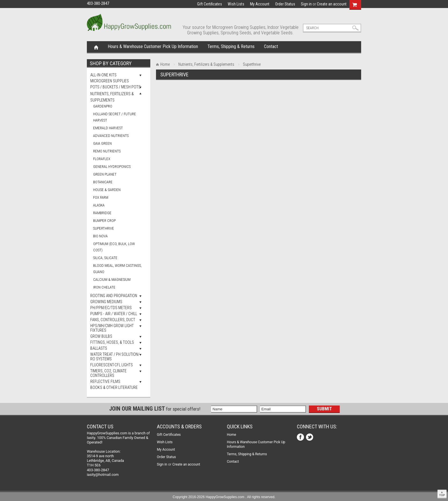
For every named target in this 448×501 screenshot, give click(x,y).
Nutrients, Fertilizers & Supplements (206, 64)
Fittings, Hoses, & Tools (112, 342)
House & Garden (107, 190)
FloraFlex (102, 159)
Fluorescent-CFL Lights (112, 365)
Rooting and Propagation (114, 296)
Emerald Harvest (108, 128)
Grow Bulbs (101, 336)
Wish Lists (236, 4)
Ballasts (99, 348)
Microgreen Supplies (110, 81)
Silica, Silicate (105, 258)
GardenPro (103, 106)
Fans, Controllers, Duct (113, 320)
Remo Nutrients (107, 151)
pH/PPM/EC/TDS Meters (111, 308)
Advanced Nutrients (111, 136)
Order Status (285, 4)
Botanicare (103, 182)
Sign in (306, 4)
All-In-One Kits (103, 75)
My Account (260, 4)
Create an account (332, 4)
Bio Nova (100, 236)
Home (96, 47)
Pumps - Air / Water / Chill (114, 314)
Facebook (301, 438)
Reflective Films (105, 381)
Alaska (99, 205)
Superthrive (104, 228)
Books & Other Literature (114, 387)
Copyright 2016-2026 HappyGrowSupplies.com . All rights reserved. (224, 497)
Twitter (310, 438)
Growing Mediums (106, 302)
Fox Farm (101, 197)
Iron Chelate (104, 287)
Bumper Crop (104, 221)
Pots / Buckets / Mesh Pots (115, 87)
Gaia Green (102, 143)
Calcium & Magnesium (112, 280)
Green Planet (105, 174)
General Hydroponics (112, 167)
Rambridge (102, 213)
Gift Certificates (210, 4)
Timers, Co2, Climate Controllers (108, 373)
